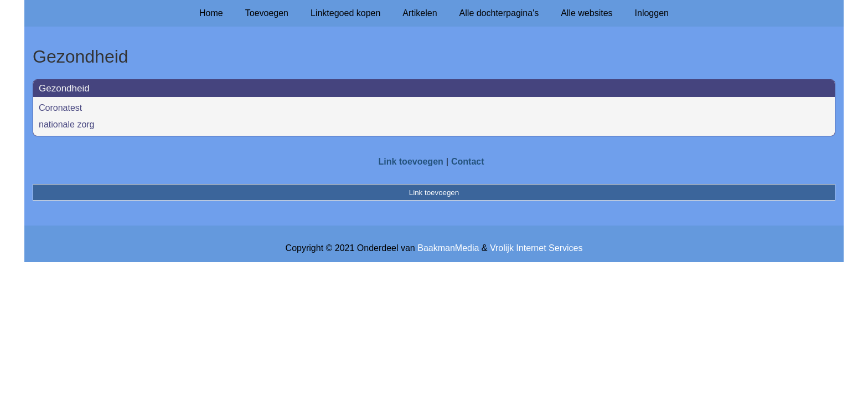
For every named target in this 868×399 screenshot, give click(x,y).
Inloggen (652, 13)
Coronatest (60, 108)
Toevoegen (267, 13)
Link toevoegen (410, 162)
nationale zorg (67, 124)
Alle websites (587, 13)
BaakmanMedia (448, 248)
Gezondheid (64, 88)
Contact (468, 162)
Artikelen (420, 13)
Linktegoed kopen (345, 13)
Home (211, 13)
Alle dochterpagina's (499, 13)
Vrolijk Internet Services (536, 248)
